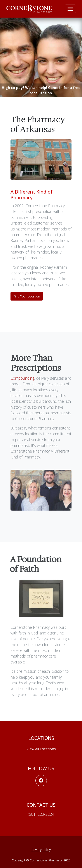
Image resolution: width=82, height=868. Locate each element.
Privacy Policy (41, 850)
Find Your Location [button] (27, 296)
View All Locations (41, 749)
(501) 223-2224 (41, 814)
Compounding (22, 379)
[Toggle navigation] (70, 9)
